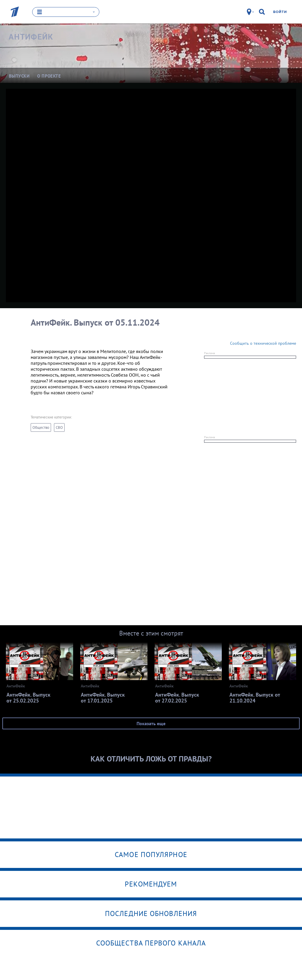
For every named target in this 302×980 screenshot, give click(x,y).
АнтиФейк (31, 37)
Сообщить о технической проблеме (263, 343)
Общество (41, 427)
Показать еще (151, 723)
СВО (59, 427)
